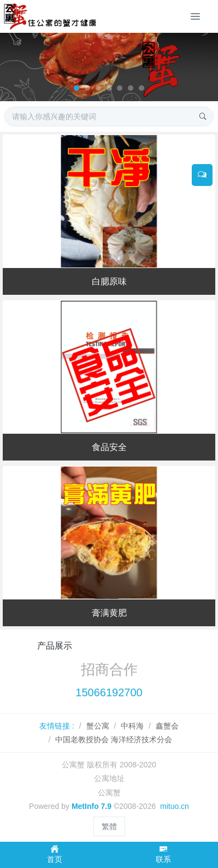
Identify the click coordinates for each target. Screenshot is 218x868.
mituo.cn (175, 806)
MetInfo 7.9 (92, 806)
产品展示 (55, 646)
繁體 (109, 826)
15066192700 (109, 692)
